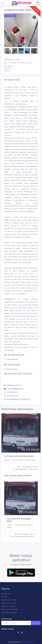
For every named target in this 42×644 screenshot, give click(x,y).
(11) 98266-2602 (12, 392)
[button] (7, 30)
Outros (8, 68)
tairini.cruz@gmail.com (15, 389)
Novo (7, 71)
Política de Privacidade (9, 609)
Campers (9, 66)
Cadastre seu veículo (9, 603)
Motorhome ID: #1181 (12, 59)
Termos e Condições (9, 606)
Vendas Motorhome (27, 642)
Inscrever (36, 623)
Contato (4, 597)
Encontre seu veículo (9, 600)
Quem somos (6, 594)
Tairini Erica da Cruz (14, 385)
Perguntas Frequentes (9, 612)
